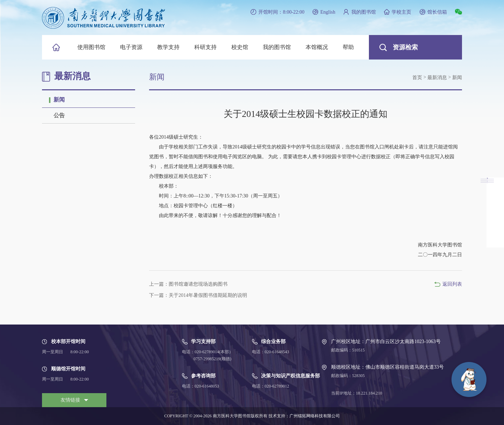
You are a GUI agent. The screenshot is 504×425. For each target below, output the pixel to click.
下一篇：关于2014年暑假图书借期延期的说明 (198, 295)
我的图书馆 (364, 12)
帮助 (348, 47)
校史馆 (240, 47)
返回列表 (452, 284)
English (328, 12)
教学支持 (168, 47)
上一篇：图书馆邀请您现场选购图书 (188, 284)
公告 (59, 115)
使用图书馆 (91, 47)
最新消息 (437, 78)
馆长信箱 (437, 12)
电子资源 (131, 47)
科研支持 (205, 47)
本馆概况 (317, 47)
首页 (417, 78)
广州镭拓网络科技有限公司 (315, 416)
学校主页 (401, 12)
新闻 (59, 100)
